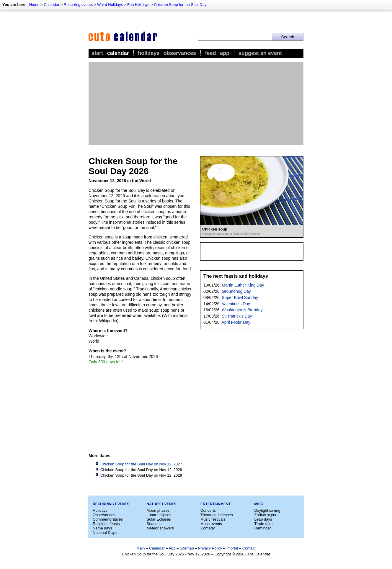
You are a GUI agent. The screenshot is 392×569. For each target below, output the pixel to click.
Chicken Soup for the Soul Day (180, 5)
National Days (105, 533)
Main (141, 548)
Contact (249, 548)
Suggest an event (260, 53)
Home (34, 5)
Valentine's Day (236, 304)
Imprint (232, 548)
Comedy (208, 528)
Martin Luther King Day (243, 285)
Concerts (208, 510)
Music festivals (213, 519)
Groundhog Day (236, 291)
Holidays (149, 53)
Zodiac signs (265, 515)
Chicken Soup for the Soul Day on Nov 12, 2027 (141, 464)
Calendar (52, 5)
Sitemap (187, 548)
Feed (211, 53)
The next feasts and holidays (236, 276)
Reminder (263, 528)
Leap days (263, 519)
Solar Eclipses (159, 519)
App (225, 53)
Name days (102, 528)
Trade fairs (264, 524)
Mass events (211, 524)
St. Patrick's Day (237, 316)
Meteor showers (160, 528)
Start (97, 53)
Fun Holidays (138, 5)
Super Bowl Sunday (240, 297)
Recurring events (78, 5)
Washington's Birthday (242, 310)
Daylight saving (267, 510)
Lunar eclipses (159, 515)
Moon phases (158, 510)
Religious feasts (106, 524)
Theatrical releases (217, 515)
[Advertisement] (196, 104)
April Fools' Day (236, 322)
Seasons (154, 524)
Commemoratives (108, 519)
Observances (180, 53)
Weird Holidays (110, 5)
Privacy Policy (210, 548)
